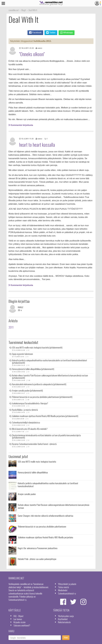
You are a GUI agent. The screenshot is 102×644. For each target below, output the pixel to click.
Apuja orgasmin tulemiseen (23, 354)
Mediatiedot (63, 590)
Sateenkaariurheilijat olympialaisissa (26, 422)
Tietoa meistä (63, 587)
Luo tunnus (18, 619)
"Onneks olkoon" (32, 54)
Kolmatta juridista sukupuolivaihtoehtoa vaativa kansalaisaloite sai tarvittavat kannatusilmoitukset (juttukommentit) (50, 362)
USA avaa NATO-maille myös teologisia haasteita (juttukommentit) (37, 348)
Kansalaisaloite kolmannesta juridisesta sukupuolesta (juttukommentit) (39, 384)
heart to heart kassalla (37, 145)
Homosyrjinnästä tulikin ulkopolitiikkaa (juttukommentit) (33, 369)
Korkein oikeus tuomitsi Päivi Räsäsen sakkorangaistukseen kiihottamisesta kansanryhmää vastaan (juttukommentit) (50, 377)
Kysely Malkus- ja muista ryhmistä (25, 410)
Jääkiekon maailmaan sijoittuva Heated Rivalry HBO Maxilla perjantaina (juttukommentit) (45, 416)
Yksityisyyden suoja (66, 616)
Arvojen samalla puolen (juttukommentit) (27, 391)
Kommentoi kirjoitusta (21, 125)
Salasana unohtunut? (22, 625)
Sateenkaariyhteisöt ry (67, 593)
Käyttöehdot (63, 619)
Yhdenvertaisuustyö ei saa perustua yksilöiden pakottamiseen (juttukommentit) (42, 397)
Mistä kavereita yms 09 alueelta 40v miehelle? (30, 429)
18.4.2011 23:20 (26, 48)
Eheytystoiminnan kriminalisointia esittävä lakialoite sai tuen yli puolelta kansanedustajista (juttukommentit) (46, 437)
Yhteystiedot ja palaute (67, 584)
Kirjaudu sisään (20, 622)
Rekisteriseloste (64, 622)
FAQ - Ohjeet (18, 616)
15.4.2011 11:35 (26, 139)
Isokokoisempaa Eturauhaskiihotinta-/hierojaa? (30, 403)
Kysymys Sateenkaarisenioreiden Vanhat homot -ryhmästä (34, 444)
